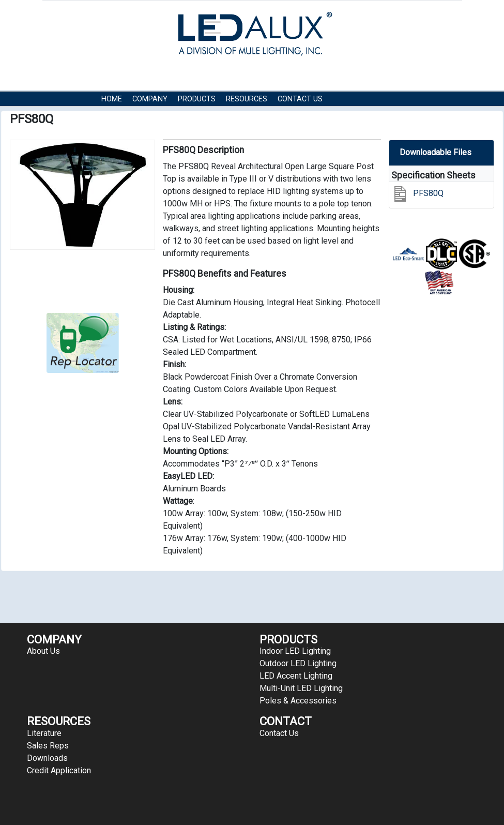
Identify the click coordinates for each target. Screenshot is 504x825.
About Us (43, 651)
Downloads (47, 758)
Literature (44, 733)
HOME (112, 99)
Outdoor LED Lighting (298, 663)
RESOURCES (247, 99)
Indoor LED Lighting (295, 651)
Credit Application (59, 770)
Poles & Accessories (298, 701)
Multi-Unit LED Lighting (301, 688)
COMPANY (150, 99)
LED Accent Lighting (296, 676)
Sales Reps (48, 746)
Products (197, 99)
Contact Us (300, 99)
